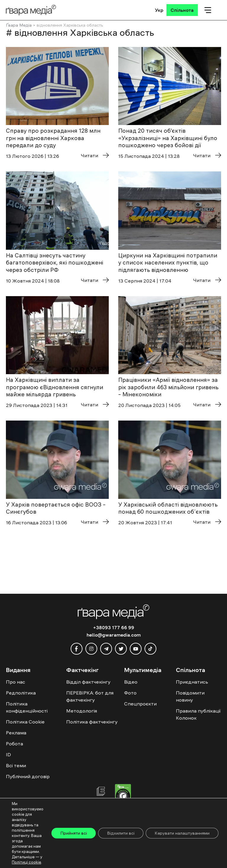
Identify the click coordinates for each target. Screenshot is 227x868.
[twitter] (121, 649)
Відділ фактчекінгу (88, 682)
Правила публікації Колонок (198, 714)
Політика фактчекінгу (92, 722)
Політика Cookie (25, 722)
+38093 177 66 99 (114, 627)
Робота (14, 744)
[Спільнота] (182, 10)
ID (8, 755)
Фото (130, 693)
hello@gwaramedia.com (114, 635)
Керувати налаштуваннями (182, 833)
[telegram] (106, 649)
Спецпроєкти (140, 704)
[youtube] (136, 649)
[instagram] (91, 649)
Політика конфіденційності (27, 707)
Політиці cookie (26, 862)
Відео (131, 682)
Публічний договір (28, 776)
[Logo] (31, 10)
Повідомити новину (190, 696)
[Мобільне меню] (208, 10)
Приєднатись (192, 682)
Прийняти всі (74, 833)
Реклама (16, 733)
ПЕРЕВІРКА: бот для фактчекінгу (90, 696)
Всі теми (16, 765)
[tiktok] (150, 649)
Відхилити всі (121, 833)
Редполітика (21, 693)
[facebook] (77, 649)
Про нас (16, 682)
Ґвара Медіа (19, 25)
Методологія (82, 711)
